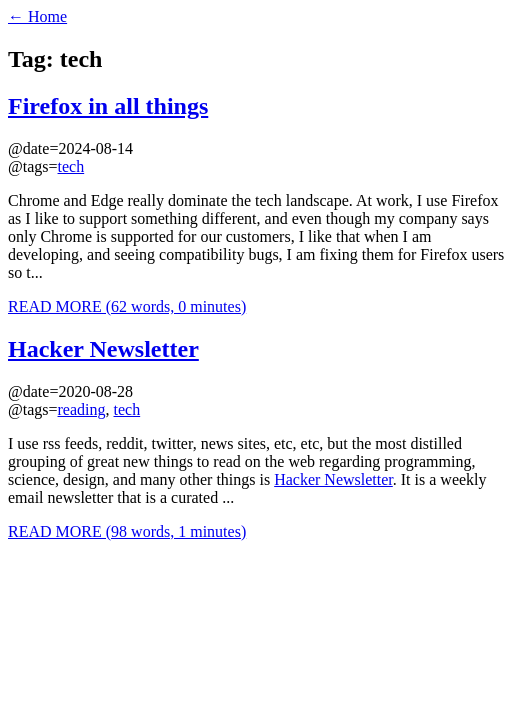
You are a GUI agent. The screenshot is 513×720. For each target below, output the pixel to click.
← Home (37, 16)
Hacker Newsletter (103, 349)
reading (82, 409)
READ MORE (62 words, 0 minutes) (127, 306)
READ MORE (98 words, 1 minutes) (127, 531)
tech (71, 166)
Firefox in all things (108, 106)
